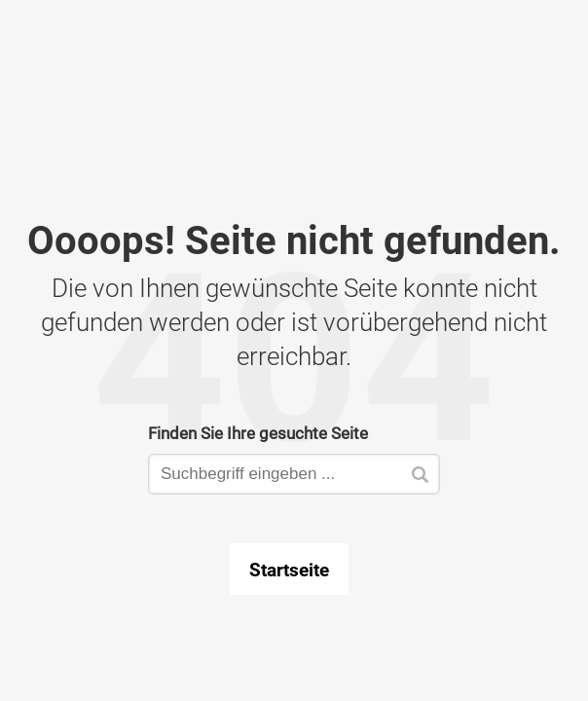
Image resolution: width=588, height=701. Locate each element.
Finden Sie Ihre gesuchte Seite (258, 433)
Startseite (289, 570)
